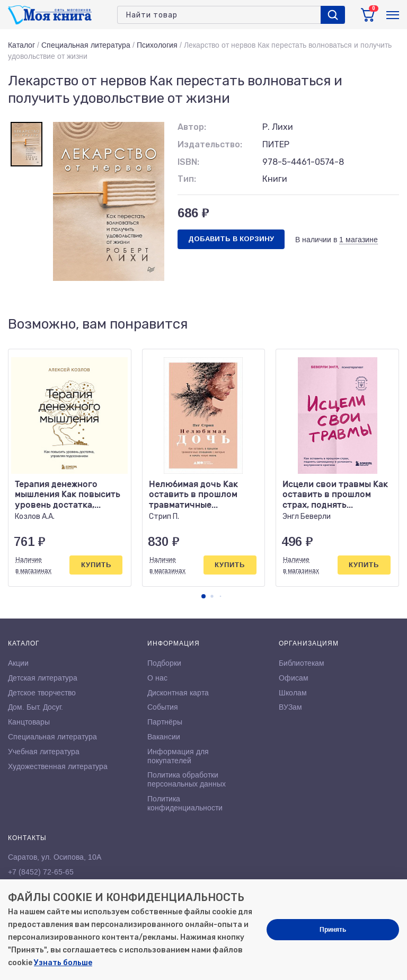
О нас (157, 678)
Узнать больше (63, 963)
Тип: (187, 179)
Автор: (192, 127)
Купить (96, 565)
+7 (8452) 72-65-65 (41, 872)
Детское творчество (42, 693)
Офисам (294, 678)
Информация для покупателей (178, 756)
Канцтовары (29, 722)
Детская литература (43, 678)
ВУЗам (290, 707)
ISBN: (188, 162)
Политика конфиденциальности (185, 803)
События (163, 707)
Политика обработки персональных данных (187, 779)
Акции (18, 663)
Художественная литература (58, 766)
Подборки (164, 663)
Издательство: (210, 144)
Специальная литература (86, 45)
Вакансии (164, 737)
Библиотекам (302, 663)
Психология (157, 45)
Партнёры (165, 722)
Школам (293, 693)
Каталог (21, 45)
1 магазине (359, 240)
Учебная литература (44, 752)
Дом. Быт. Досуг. (36, 707)
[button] (203, 596)
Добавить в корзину (231, 239)
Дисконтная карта (178, 693)
